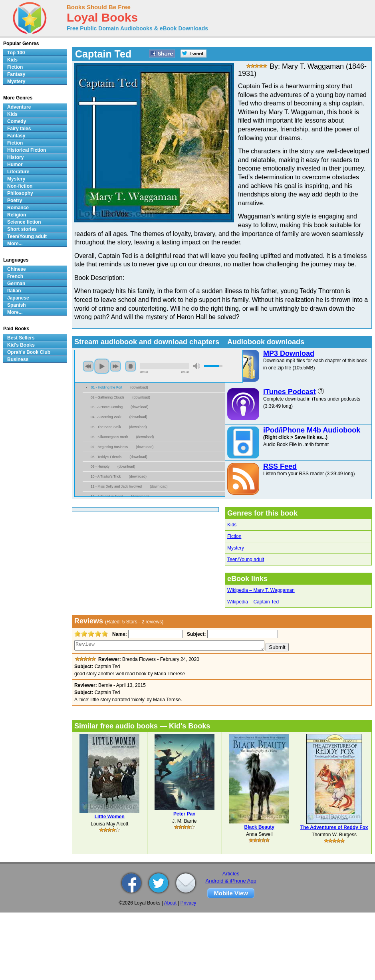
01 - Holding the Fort (107, 387)
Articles (231, 874)
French (15, 276)
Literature (18, 172)
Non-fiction (20, 186)
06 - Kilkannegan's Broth (109, 437)
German (16, 284)
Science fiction (24, 222)
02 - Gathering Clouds (107, 397)
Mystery (236, 548)
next (115, 366)
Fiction (234, 536)
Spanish (17, 305)
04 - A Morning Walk (106, 417)
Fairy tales (19, 129)
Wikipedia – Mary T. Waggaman (261, 590)
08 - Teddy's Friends (106, 457)
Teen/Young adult (246, 559)
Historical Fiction (27, 150)
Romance (18, 208)
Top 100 (16, 53)
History (15, 157)
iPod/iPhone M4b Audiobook (312, 430)
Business (18, 359)
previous (88, 366)
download (139, 387)
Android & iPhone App (231, 881)
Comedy (17, 121)
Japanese (18, 298)
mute (196, 366)
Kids (232, 525)
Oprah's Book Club (29, 352)
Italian (14, 291)
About (170, 903)
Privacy (188, 903)
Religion (17, 215)
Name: (119, 634)
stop (131, 366)
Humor (15, 165)
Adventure (19, 107)
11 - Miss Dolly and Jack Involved (116, 486)
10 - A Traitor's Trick (106, 476)
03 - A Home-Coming (107, 407)
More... (15, 244)
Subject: (195, 634)
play (102, 366)
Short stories (22, 229)
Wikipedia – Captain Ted (253, 602)
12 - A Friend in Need (107, 496)
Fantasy (16, 74)
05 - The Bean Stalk (106, 427)
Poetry (15, 200)
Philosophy (20, 193)
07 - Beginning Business (109, 447)
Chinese (17, 269)
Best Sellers (21, 338)
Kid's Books (21, 345)
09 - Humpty (100, 466)
